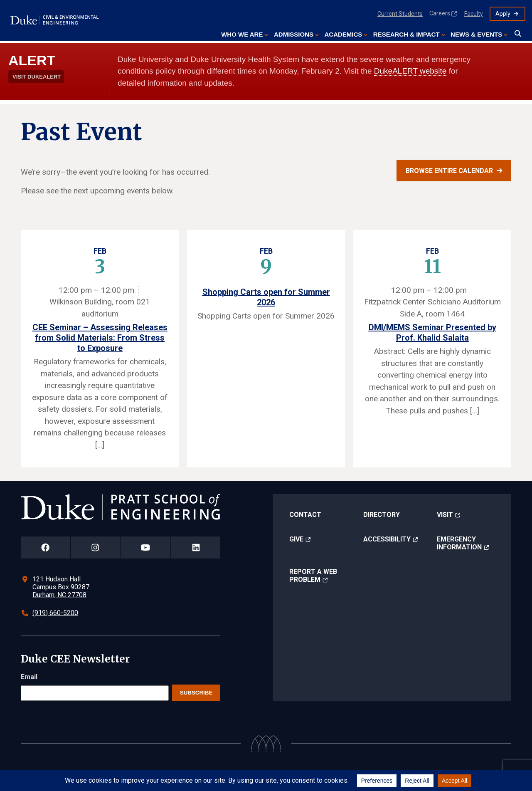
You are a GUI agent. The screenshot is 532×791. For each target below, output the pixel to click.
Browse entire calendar (449, 171)
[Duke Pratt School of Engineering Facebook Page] (46, 548)
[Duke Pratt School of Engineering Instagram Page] (95, 548)
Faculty (474, 14)
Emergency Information (459, 543)
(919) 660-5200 (55, 613)
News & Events (476, 34)
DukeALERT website (410, 71)
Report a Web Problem (313, 576)
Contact (305, 515)
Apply (503, 14)
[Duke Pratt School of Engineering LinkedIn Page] (196, 548)
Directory (382, 515)
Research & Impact (406, 34)
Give (296, 539)
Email (29, 677)
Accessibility (387, 539)
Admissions (294, 34)
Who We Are (242, 34)
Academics (343, 34)
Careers (440, 13)
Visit (445, 515)
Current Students (400, 14)
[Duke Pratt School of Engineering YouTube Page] (146, 548)
